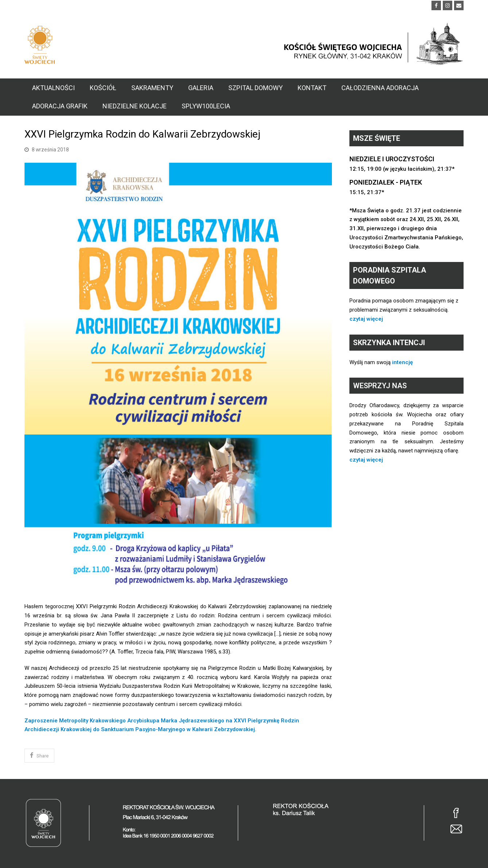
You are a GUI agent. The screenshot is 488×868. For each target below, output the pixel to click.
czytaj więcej (366, 319)
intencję (402, 362)
